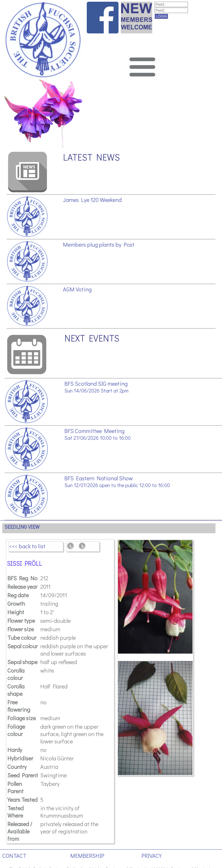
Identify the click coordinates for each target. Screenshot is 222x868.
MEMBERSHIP (87, 856)
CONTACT (14, 856)
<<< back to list (27, 546)
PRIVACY (152, 856)
